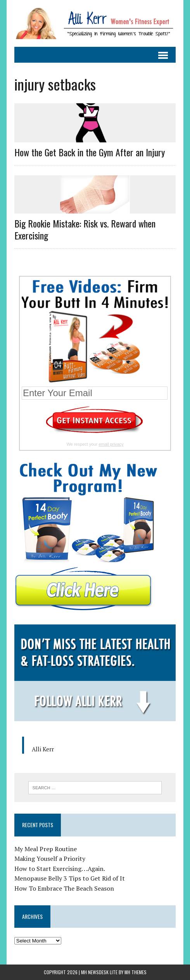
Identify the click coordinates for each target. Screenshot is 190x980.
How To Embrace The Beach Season (64, 888)
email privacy (111, 444)
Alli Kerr (43, 749)
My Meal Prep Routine (46, 849)
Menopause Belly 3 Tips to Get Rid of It (70, 878)
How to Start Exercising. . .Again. (60, 869)
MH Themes (136, 972)
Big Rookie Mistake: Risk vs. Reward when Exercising (85, 229)
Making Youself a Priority (50, 859)
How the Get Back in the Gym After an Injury (90, 152)
